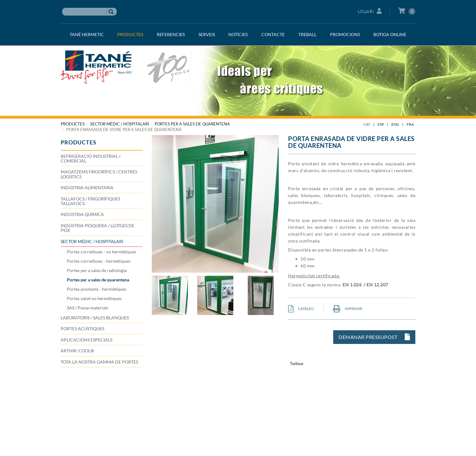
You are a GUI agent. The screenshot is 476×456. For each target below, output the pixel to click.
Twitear (297, 364)
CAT (367, 124)
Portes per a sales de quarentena (192, 124)
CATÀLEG (301, 309)
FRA (410, 124)
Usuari (370, 11)
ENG (395, 124)
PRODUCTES (73, 124)
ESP (381, 124)
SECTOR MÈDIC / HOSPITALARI (120, 124)
